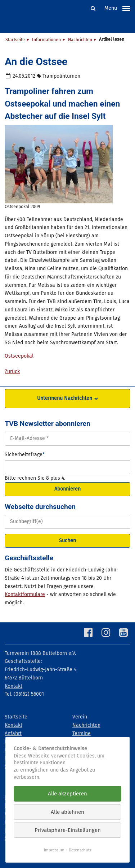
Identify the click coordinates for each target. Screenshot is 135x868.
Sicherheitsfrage (25, 454)
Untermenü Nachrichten (65, 398)
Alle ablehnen (67, 812)
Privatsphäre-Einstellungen (68, 830)
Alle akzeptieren (67, 794)
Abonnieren (67, 489)
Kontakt (13, 686)
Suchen (67, 541)
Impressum (54, 850)
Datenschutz (80, 850)
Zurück (12, 372)
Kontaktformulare (25, 594)
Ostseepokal (19, 356)
